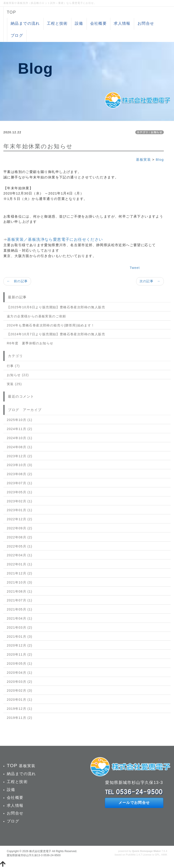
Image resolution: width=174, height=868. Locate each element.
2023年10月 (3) (20, 465)
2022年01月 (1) (20, 564)
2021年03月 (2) (20, 627)
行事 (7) (13, 366)
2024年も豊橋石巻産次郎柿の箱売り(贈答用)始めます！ (51, 325)
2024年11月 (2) (20, 429)
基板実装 (143, 159)
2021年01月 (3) (20, 637)
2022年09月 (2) (20, 528)
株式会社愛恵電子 (40, 851)
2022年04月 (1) (20, 555)
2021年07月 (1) (20, 600)
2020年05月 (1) (20, 664)
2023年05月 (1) (20, 492)
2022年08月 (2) (20, 537)
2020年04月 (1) (20, 673)
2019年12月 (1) (20, 709)
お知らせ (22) (18, 375)
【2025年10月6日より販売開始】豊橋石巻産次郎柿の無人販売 (56, 307)
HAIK (164, 855)
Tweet (135, 268)
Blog (160, 159)
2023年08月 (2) (20, 474)
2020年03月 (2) (20, 682)
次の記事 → (150, 281)
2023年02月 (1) (20, 501)
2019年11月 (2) (20, 718)
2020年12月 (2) (20, 645)
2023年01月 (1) (20, 510)
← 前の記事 (17, 281)
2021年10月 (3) (20, 582)
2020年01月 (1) (20, 700)
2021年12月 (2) (20, 573)
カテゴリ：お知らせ (150, 132)
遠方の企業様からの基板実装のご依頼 (36, 316)
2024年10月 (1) (20, 438)
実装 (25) (14, 384)
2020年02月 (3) (20, 691)
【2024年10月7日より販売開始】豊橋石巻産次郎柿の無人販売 (56, 334)
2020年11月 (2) (20, 654)
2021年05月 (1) (20, 609)
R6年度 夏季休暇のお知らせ (30, 343)
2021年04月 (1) (20, 618)
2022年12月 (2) (20, 519)
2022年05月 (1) (20, 546)
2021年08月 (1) (20, 591)
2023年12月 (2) (20, 456)
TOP (11, 12)
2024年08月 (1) (20, 447)
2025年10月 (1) (20, 420)
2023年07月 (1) (20, 483)
